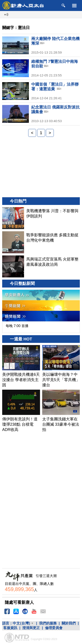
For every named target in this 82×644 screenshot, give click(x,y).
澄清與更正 (31, 628)
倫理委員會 (54, 628)
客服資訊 (10, 628)
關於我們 (69, 623)
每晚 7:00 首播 (17, 326)
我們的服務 (48, 623)
